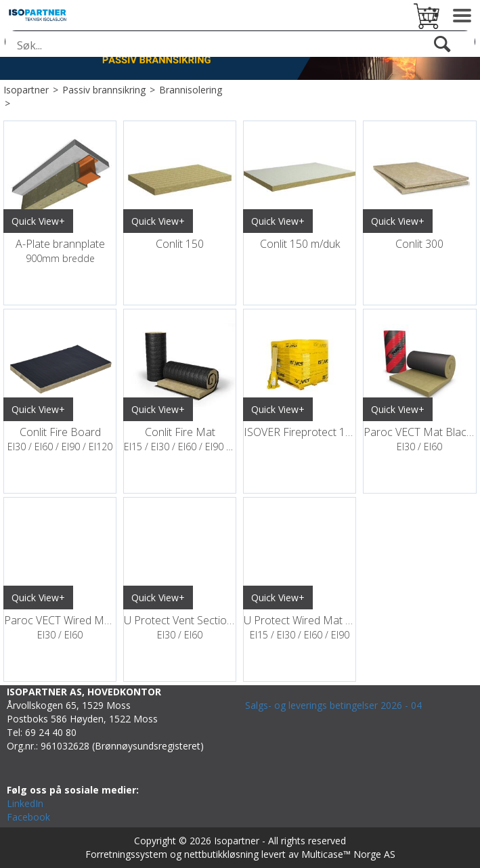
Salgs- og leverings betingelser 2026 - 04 (333, 705)
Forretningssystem (126, 854)
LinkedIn (25, 803)
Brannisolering (191, 90)
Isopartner (26, 90)
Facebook (28, 817)
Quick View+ (38, 221)
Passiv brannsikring (104, 90)
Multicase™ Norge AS (348, 854)
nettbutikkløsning (221, 854)
